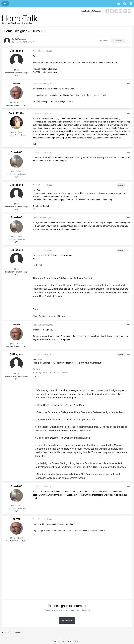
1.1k (14, 171)
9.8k (13, 102)
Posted (43, 51)
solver (16, 83)
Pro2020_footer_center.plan (45, 72)
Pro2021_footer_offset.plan (45, 69)
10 (16, 70)
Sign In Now (67, 620)
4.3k (14, 132)
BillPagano (20, 39)
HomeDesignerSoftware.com (92, 11)
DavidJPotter (16, 113)
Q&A (32, 42)
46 (20, 171)
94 (20, 132)
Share (104, 41)
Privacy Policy (73, 641)
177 (20, 102)
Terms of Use (58, 641)
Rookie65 (16, 152)
